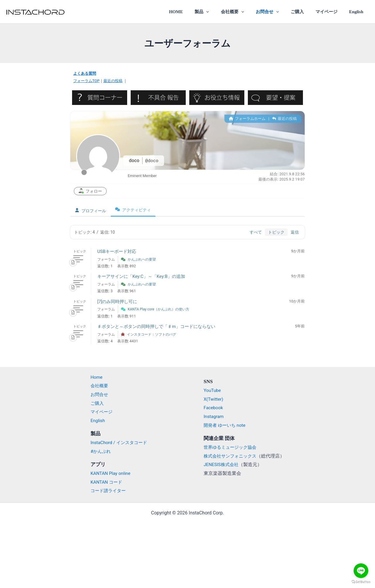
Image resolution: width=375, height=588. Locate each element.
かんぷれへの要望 (142, 259)
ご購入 (304, 12)
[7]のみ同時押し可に (117, 301)
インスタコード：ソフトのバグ (151, 334)
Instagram (214, 416)
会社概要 (245, 12)
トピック (276, 232)
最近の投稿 (113, 81)
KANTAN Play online (108, 473)
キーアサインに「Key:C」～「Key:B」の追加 (141, 276)
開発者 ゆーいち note (226, 425)
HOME (195, 12)
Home (93, 377)
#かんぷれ (98, 451)
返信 (295, 232)
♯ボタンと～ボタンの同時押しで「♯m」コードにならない (156, 326)
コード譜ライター (106, 491)
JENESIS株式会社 (222, 464)
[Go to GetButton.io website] (361, 582)
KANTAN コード (104, 482)
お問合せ (277, 12)
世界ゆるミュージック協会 (232, 447)
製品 (218, 12)
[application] (222, 12)
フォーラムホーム (247, 118)
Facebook (214, 408)
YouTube (213, 390)
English (358, 12)
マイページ (331, 12)
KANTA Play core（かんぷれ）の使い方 (158, 309)
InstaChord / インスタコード (117, 442)
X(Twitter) (214, 399)
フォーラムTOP (86, 81)
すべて (256, 232)
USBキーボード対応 (117, 251)
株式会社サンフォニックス (232, 456)
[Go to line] (361, 571)
